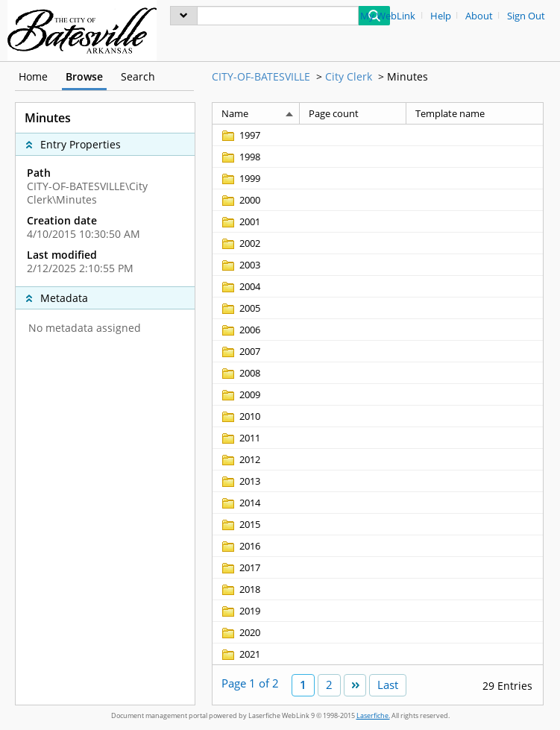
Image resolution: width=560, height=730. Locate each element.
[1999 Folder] (240, 178)
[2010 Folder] (240, 416)
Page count (334, 113)
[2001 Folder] (240, 221)
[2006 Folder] (240, 330)
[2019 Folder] (240, 611)
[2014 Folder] (240, 503)
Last (388, 685)
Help (441, 16)
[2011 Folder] (240, 438)
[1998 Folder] (240, 157)
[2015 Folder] (240, 524)
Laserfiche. (373, 715)
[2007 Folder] (240, 351)
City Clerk (349, 76)
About (479, 16)
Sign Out (526, 16)
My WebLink (388, 16)
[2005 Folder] (240, 308)
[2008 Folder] (240, 373)
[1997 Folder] (240, 135)
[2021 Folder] (240, 654)
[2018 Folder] (240, 589)
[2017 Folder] (240, 567)
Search (138, 76)
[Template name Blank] (475, 135)
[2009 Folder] (240, 394)
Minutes (408, 76)
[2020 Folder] (240, 632)
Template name (450, 113)
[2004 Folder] (240, 286)
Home (33, 76)
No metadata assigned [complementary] (85, 328)
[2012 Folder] (240, 459)
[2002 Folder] (240, 243)
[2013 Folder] (240, 481)
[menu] (184, 16)
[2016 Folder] (240, 546)
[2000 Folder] (240, 200)
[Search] (278, 16)
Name (235, 113)
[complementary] (105, 221)
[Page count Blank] (353, 135)
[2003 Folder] (240, 265)
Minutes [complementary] (48, 118)
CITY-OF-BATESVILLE (261, 76)
